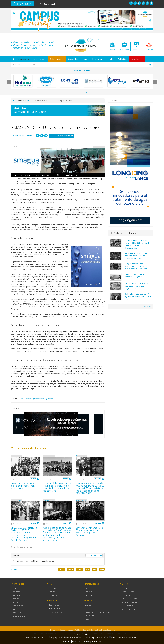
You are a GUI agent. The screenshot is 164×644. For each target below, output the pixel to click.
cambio (79, 569)
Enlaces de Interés (129, 592)
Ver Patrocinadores (82, 70)
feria (87, 569)
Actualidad (16, 592)
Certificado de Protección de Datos (103, 630)
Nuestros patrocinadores (131, 602)
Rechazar (76, 641)
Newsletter (137, 59)
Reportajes (16, 602)
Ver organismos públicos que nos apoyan (82, 92)
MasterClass (90, 616)
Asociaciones (90, 592)
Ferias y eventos (17, 456)
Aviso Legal (90, 637)
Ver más (147, 306)
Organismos (90, 588)
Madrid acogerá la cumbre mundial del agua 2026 (136, 275)
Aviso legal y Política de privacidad (61, 630)
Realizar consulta (55, 609)
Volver (14, 569)
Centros (52, 592)
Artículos (16, 599)
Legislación (126, 588)
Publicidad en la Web (129, 599)
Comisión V (126, 595)
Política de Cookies (82, 630)
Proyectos (52, 588)
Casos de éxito (18, 606)
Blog (14, 609)
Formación (98, 59)
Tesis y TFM (17, 613)
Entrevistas (17, 595)
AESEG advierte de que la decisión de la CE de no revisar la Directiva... (136, 256)
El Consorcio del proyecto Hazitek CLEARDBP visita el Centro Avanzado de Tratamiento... (137, 244)
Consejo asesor (54, 605)
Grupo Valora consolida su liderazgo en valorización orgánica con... (137, 286)
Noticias (30, 101)
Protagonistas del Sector (21, 616)
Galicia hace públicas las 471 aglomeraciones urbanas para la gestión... (138, 296)
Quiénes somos (127, 606)
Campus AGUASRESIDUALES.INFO (98, 612)
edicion (71, 569)
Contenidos (24, 59)
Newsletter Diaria (128, 609)
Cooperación (90, 595)
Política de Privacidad (106, 637)
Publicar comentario (94, 555)
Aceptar (66, 641)
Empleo (111, 59)
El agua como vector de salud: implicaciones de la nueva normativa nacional (136, 266)
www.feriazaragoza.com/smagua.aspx (37, 399)
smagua (62, 569)
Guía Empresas (57, 59)
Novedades (73, 59)
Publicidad (123, 59)
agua (102, 569)
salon (95, 569)
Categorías (40, 59)
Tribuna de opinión (56, 612)
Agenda (85, 59)
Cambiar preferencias (92, 641)
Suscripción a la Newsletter (61, 136)
